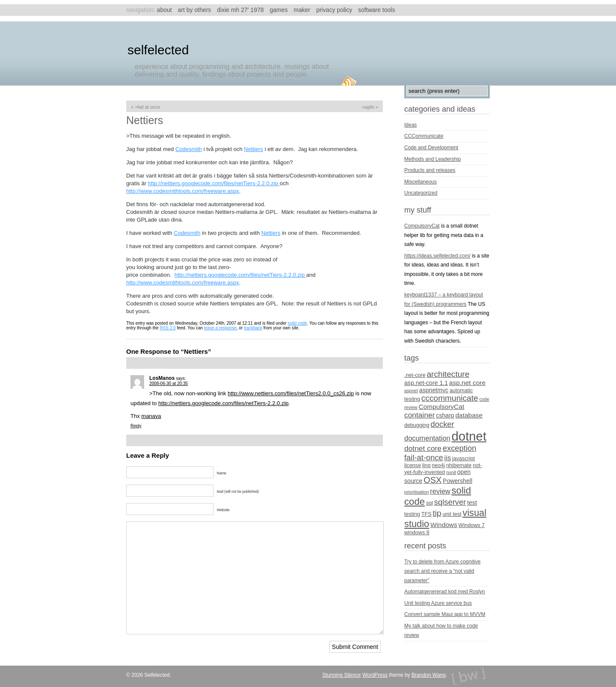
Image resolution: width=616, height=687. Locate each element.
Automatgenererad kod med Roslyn (445, 592)
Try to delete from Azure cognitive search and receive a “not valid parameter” (442, 571)
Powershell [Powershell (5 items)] (458, 481)
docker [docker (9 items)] (443, 424)
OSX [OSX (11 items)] (432, 480)
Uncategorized (421, 193)
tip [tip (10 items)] (437, 513)
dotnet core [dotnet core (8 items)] (423, 448)
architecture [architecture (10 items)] (448, 374)
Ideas (410, 125)
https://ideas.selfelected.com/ (437, 256)
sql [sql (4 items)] (429, 503)
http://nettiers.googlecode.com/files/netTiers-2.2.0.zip (214, 183)
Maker (302, 10)
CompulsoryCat (422, 226)
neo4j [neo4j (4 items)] (438, 465)
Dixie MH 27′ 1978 (240, 10)
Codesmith (189, 149)
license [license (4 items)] (413, 465)
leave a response (220, 328)
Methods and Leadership (432, 159)
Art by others (195, 10)
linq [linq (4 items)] (426, 465)
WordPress (375, 675)
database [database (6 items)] (469, 415)
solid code (298, 323)
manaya (151, 416)
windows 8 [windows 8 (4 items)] (417, 533)
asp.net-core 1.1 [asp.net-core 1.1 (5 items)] (426, 383)
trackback (253, 328)
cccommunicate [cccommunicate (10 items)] (450, 398)
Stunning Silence (341, 675)
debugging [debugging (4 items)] (417, 425)
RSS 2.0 (167, 328)
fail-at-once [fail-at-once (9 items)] (424, 458)
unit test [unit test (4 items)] (452, 514)
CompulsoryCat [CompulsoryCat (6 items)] (442, 407)
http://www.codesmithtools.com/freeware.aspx (183, 191)
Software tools (376, 10)
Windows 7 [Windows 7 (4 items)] (472, 525)
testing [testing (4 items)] (412, 514)
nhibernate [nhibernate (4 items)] (459, 465)
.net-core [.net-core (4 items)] (415, 375)
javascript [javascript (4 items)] (463, 459)
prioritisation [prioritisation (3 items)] (416, 492)
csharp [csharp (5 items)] (445, 415)
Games (278, 10)
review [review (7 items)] (440, 491)
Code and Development (431, 148)
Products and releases (430, 170)
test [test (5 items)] (472, 503)
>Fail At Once (148, 107)
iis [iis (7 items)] (448, 458)
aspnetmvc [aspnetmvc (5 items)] (434, 390)
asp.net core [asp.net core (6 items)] (467, 383)
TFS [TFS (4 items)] (426, 514)
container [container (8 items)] (420, 415)
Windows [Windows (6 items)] (444, 525)
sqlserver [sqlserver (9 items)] (450, 502)
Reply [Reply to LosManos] (136, 426)
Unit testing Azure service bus (438, 603)
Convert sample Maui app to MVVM (445, 614)
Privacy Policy (334, 10)
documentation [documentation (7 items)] (427, 438)
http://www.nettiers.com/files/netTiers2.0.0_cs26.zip (291, 393)
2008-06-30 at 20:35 (169, 383)
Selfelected (158, 50)
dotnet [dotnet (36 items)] (469, 436)
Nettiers (253, 149)
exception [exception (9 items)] (460, 448)
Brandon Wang (429, 675)
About (164, 10)
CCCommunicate (424, 136)
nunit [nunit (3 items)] (451, 472)
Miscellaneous (421, 182)
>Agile (368, 107)
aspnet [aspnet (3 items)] (411, 391)
